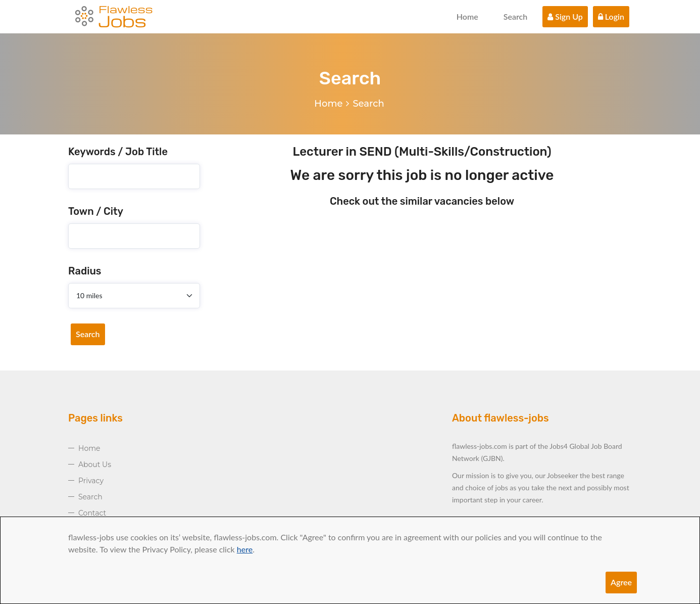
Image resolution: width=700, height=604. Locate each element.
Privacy (91, 481)
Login (611, 16)
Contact (92, 513)
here (245, 549)
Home (467, 16)
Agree (621, 582)
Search (516, 16)
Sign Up (565, 16)
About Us (95, 464)
